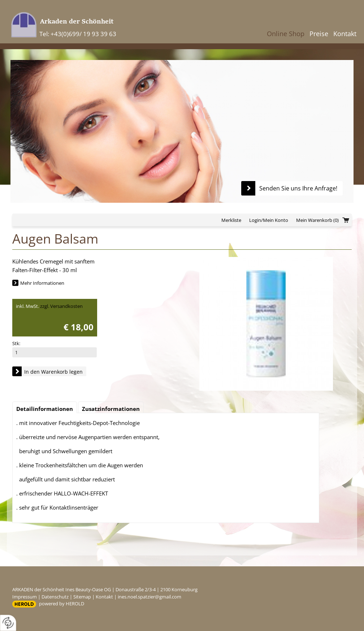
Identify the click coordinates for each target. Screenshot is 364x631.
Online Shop (286, 34)
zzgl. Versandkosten (61, 306)
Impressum (25, 597)
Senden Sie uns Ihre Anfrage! (298, 188)
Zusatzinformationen (111, 409)
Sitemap (82, 597)
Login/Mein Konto (269, 220)
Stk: (16, 343)
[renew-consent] (8, 623)
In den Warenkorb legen (53, 372)
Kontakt (345, 34)
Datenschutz (55, 597)
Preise (319, 34)
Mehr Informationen (42, 283)
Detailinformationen (45, 409)
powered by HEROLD (62, 604)
